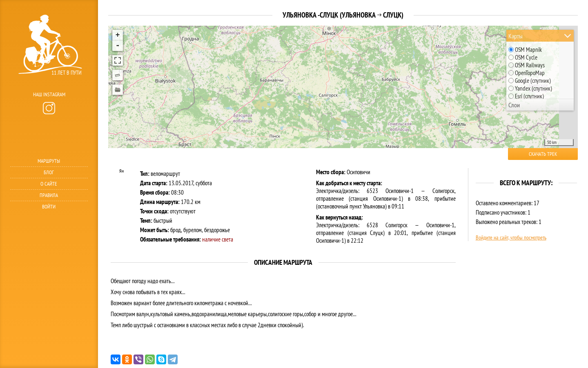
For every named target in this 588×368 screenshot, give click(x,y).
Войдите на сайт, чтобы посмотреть (511, 237)
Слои (514, 105)
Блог (49, 172)
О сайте (49, 184)
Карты (516, 36)
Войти (49, 207)
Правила (49, 195)
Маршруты (49, 161)
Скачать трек (543, 154)
